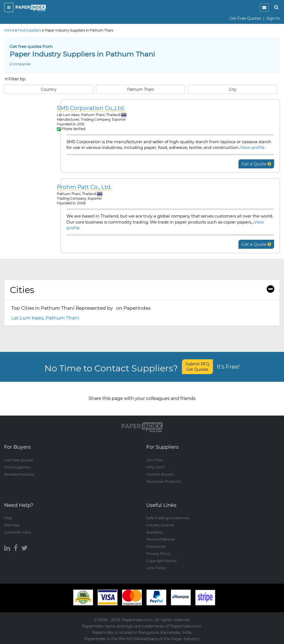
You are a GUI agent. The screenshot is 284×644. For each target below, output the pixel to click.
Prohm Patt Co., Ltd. (84, 187)
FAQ (8, 518)
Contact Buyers (160, 474)
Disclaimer (156, 546)
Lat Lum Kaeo (27, 318)
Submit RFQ (197, 367)
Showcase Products (164, 481)
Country (49, 89)
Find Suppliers (17, 467)
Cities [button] (142, 290)
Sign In (273, 18)
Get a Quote (256, 164)
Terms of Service (161, 539)
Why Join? (155, 467)
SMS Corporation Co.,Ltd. (91, 108)
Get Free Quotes (245, 18)
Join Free (154, 460)
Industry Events (160, 525)
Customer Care (17, 532)
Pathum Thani (141, 89)
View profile (252, 147)
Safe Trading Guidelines (168, 518)
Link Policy (156, 568)
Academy (155, 532)
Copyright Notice (161, 561)
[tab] (142, 290)
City (233, 89)
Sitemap (12, 525)
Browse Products (19, 474)
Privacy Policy (158, 553)
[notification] (264, 7)
